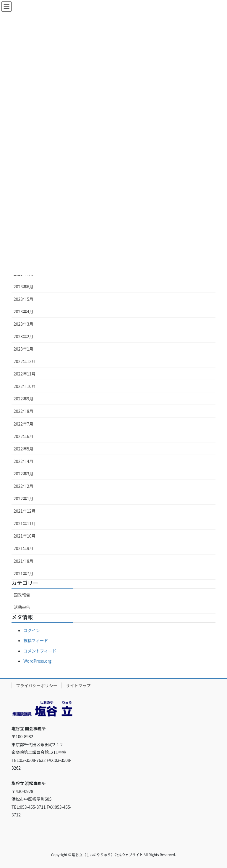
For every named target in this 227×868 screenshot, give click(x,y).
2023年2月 (23, 336)
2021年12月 (25, 511)
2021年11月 (25, 523)
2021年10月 (25, 536)
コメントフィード (40, 651)
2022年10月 (25, 386)
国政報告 (22, 595)
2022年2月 (23, 486)
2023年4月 (23, 311)
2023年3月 (23, 324)
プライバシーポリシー (37, 685)
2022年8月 (23, 411)
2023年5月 (23, 299)
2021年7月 (23, 573)
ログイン (32, 630)
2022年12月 (25, 361)
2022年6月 (23, 436)
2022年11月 (25, 374)
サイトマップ (78, 685)
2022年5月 (23, 449)
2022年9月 (23, 399)
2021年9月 (23, 548)
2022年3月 (23, 474)
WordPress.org (37, 661)
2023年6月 (23, 287)
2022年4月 (23, 461)
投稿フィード (36, 640)
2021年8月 (23, 561)
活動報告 (22, 607)
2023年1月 (23, 349)
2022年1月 (23, 498)
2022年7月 (23, 424)
